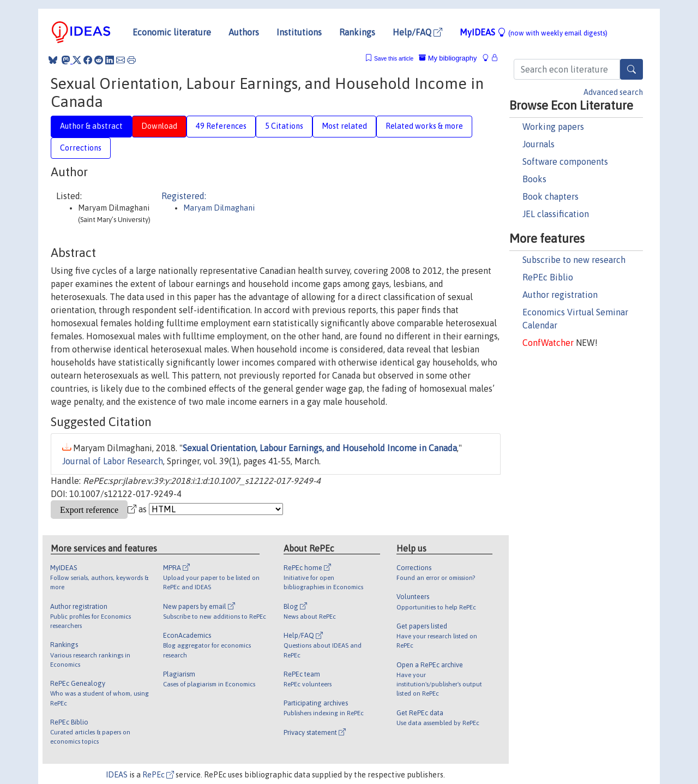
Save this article (394, 59)
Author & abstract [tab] (91, 126)
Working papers (553, 127)
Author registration (560, 295)
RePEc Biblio (548, 277)
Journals (538, 144)
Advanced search (613, 92)
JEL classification (556, 214)
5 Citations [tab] (284, 126)
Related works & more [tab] (424, 126)
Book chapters (550, 196)
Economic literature (172, 32)
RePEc (158, 775)
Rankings (357, 32)
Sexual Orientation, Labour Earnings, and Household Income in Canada (320, 448)
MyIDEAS (534, 32)
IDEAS (117, 775)
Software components (565, 161)
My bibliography (448, 58)
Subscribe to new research (574, 260)
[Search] (631, 69)
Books (534, 179)
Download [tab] (159, 126)
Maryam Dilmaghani (219, 208)
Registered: (184, 196)
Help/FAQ (417, 32)
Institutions (299, 32)
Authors (244, 32)
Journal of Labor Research (113, 461)
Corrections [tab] (81, 148)
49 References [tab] (221, 126)
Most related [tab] (344, 126)
